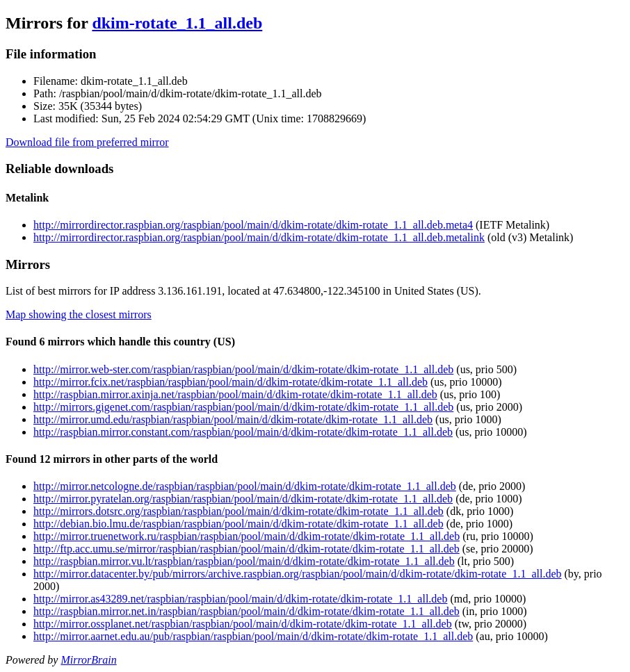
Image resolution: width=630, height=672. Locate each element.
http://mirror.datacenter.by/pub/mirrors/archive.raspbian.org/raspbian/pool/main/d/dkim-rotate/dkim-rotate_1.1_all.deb (298, 574)
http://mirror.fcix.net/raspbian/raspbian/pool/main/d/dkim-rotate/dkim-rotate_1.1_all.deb (231, 382)
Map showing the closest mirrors (79, 314)
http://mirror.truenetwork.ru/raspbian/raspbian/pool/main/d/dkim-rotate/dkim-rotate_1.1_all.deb (247, 536)
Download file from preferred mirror (87, 142)
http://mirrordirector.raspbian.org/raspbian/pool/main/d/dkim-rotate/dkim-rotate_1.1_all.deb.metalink (259, 237)
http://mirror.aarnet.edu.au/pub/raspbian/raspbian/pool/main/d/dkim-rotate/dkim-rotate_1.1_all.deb (253, 636)
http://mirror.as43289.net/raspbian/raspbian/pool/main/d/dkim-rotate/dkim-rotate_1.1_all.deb (240, 599)
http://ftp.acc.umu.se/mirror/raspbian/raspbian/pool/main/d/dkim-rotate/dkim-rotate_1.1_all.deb (247, 549)
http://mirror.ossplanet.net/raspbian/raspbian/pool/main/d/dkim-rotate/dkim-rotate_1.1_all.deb (243, 624)
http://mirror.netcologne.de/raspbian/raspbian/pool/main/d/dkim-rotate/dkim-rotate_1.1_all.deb (245, 486)
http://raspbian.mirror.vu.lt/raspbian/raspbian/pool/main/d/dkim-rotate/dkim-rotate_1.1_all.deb (244, 561)
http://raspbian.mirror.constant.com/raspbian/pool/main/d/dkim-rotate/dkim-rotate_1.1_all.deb (243, 432)
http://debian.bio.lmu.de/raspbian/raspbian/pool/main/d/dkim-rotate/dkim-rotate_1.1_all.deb (239, 524)
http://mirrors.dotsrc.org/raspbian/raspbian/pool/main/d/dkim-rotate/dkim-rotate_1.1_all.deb (239, 511)
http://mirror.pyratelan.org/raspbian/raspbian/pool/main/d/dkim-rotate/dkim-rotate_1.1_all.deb (243, 499)
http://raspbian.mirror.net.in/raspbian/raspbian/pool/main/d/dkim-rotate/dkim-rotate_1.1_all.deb (247, 611)
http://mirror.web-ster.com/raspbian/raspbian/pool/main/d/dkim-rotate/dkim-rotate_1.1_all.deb (243, 369)
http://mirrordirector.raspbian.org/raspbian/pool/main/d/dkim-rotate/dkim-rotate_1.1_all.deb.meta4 (253, 225)
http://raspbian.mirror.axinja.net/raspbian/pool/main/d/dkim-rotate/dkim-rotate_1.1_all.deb (235, 394)
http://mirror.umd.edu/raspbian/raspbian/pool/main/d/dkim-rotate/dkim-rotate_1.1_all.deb (233, 419)
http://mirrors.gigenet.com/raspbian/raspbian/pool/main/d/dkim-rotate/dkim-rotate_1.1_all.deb (243, 407)
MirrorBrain (88, 660)
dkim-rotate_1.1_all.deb (177, 23)
